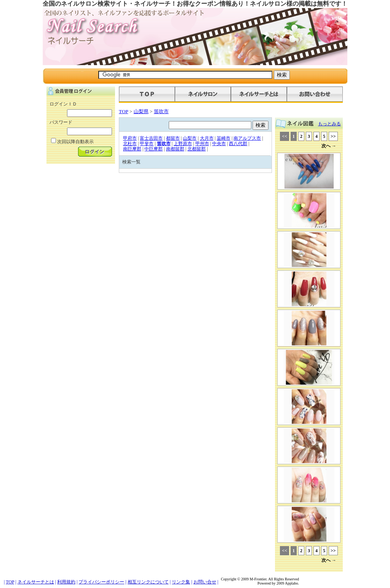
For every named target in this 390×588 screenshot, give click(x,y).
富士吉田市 (151, 138)
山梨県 (141, 111)
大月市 (207, 138)
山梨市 (190, 138)
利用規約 (66, 582)
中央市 (219, 144)
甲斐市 (147, 144)
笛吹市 (161, 111)
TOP (123, 111)
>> (333, 136)
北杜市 (130, 144)
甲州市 (202, 144)
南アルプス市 (247, 138)
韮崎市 (224, 138)
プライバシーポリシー (101, 582)
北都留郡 (197, 149)
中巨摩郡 (153, 149)
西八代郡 (238, 144)
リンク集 (181, 582)
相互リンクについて (148, 582)
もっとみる (329, 124)
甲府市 (130, 138)
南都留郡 (175, 149)
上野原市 (183, 144)
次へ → (329, 146)
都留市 (173, 138)
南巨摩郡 (132, 149)
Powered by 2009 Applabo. (278, 583)
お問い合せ (205, 582)
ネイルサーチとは (36, 582)
